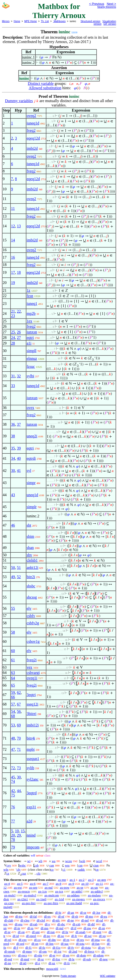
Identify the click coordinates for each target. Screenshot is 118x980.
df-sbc (61, 924)
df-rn (66, 940)
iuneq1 (32, 304)
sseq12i (32, 704)
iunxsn (32, 332)
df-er (52, 955)
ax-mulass (94, 895)
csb (36, 865)
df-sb (75, 916)
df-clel (41, 920)
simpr (31, 483)
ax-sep (33, 887)
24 (13, 338)
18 (19, 272)
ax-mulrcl (30, 895)
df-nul (59, 928)
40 (19, 458)
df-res (80, 940)
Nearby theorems (107, 7)
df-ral (100, 920)
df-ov (101, 948)
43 (13, 495)
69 (19, 725)
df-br (65, 932)
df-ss (30, 928)
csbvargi (33, 673)
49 (13, 577)
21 (13, 311)
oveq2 (31, 116)
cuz (24, 873)
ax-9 (71, 884)
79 (13, 847)
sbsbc (31, 586)
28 (13, 343)
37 (19, 424)
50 (13, 568)
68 (13, 716)
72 (13, 768)
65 (13, 685)
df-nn (8, 963)
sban (30, 548)
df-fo (42, 948)
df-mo (89, 916)
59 (13, 693)
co (52, 870)
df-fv (71, 948)
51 (19, 568)
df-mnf (25, 959)
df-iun (51, 932)
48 (13, 738)
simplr (32, 507)
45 (13, 777)
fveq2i (32, 660)
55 (13, 608)
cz (8, 873)
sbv (29, 555)
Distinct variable (41, 84)
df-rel (8, 940)
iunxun (32, 398)
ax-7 (45, 884)
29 (19, 835)
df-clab (9, 920)
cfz (39, 873)
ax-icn (59, 891)
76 (13, 807)
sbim (30, 536)
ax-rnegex (79, 899)
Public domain (68, 976)
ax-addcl (77, 891)
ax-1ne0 (41, 899)
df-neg (103, 959)
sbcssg (32, 597)
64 (13, 678)
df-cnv (23, 940)
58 (13, 632)
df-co (37, 940)
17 (13, 272)
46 (13, 525)
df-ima (95, 940)
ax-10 (85, 884)
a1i (29, 343)
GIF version (110, 24)
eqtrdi (31, 458)
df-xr (41, 959)
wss (67, 865)
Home (17, 21)
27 (19, 338)
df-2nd (73, 951)
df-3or (96, 913)
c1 (64, 870)
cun (52, 865)
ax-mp (62, 880)
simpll (31, 351)
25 (13, 332)
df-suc (65, 944)
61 (13, 660)
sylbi (30, 376)
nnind (31, 835)
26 (19, 332)
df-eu (103, 916)
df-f (16, 948)
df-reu (19, 924)
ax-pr (80, 887)
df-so (61, 936)
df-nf (61, 916)
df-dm (52, 940)
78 (13, 840)
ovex (30, 408)
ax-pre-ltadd (74, 903)
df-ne (71, 920)
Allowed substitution (45, 88)
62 (19, 693)
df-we (88, 936)
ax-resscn (24, 891)
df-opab (80, 932)
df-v (47, 924)
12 (13, 226)
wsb (83, 861)
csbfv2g (33, 623)
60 (13, 651)
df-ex (47, 916)
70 (19, 738)
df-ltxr (56, 959)
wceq (68, 861)
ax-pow (65, 887)
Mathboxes (59, 21)
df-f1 (29, 948)
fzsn (30, 296)
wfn (6, 870)
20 (13, 835)
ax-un (94, 887)
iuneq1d (33, 123)
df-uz (52, 963)
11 (13, 208)
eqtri (30, 338)
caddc (81, 870)
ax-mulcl (10, 895)
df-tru (19, 916)
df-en (66, 955)
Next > (111, 4)
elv (29, 608)
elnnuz (32, 358)
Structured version (91, 21)
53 (13, 725)
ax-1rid (59, 899)
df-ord (20, 944)
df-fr (74, 936)
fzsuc (31, 366)
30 (13, 471)
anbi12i (32, 568)
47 (13, 749)
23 (13, 316)
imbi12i (33, 725)
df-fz (67, 963)
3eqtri (31, 695)
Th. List (45, 21)
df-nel (85, 920)
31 (13, 376)
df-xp (102, 936)
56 (19, 711)
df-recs (22, 955)
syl (29, 471)
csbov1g (33, 641)
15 (23, 831)
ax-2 (82, 880)
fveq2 (31, 130)
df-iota (80, 944)
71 (19, 749)
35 (13, 448)
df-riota (86, 948)
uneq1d (32, 495)
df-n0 (23, 963)
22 (19, 311)
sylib (30, 768)
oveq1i (32, 678)
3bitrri (31, 714)
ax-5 (20, 884)
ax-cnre (9, 903)
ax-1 (73, 880)
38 (13, 436)
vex (29, 667)
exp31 (31, 807)
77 (13, 821)
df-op (21, 932)
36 (13, 424)
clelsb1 (32, 560)
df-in (17, 928)
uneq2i (32, 436)
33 (13, 386)
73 (19, 768)
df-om (43, 951)
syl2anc (33, 779)
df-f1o (56, 948)
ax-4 (7, 884)
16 (13, 257)
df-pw (87, 928)
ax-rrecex (99, 899)
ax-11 (99, 884)
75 (13, 795)
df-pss (45, 928)
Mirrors (6, 21)
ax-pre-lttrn (51, 903)
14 (13, 240)
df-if (74, 928)
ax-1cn (42, 891)
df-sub (87, 959)
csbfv (31, 616)
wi (29, 861)
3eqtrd (32, 793)
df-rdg (38, 955)
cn (97, 870)
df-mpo (27, 951)
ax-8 (58, 884)
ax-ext (18, 887)
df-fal (33, 916)
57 (13, 704)
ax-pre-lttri (29, 903)
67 (19, 704)
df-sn (102, 928)
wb (40, 861)
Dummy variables (19, 101)
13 (19, 226)
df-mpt (97, 932)
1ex (29, 321)
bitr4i (31, 738)
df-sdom (98, 955)
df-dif (91, 924)
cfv (19, 870)
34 (13, 458)
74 (13, 781)
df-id (16, 936)
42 (13, 791)
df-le (72, 959)
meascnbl (52, 969)
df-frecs (89, 951)
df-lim (50, 944)
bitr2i (31, 577)
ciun (96, 865)
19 (13, 283)
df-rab (34, 924)
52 (19, 577)
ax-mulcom (52, 895)
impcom (33, 847)
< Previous (97, 4)
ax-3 (91, 880)
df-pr (7, 932)
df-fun (96, 944)
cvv (9, 865)
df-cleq (25, 920)
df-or (83, 913)
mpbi (31, 749)
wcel (99, 861)
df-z (37, 963)
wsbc (23, 865)
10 (17, 831)
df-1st (58, 951)
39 (19, 448)
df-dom (81, 955)
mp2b (31, 313)
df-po (47, 936)
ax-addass (73, 895)
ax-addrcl (97, 891)
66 (13, 697)
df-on (35, 944)
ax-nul (49, 887)
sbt (29, 525)
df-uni (36, 932)
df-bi (58, 913)
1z (28, 290)
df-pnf (8, 959)
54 (13, 711)
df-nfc (56, 920)
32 (19, 376)
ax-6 (33, 884)
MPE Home (31, 21)
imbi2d (32, 148)
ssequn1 (33, 759)
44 (19, 791)
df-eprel (31, 936)
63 (13, 673)
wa (54, 861)
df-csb (76, 924)
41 (19, 471)
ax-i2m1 (23, 899)
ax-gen (102, 880)
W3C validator (108, 976)
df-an (71, 913)
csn (80, 865)
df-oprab (10, 951)
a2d (29, 821)
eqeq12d (33, 138)
